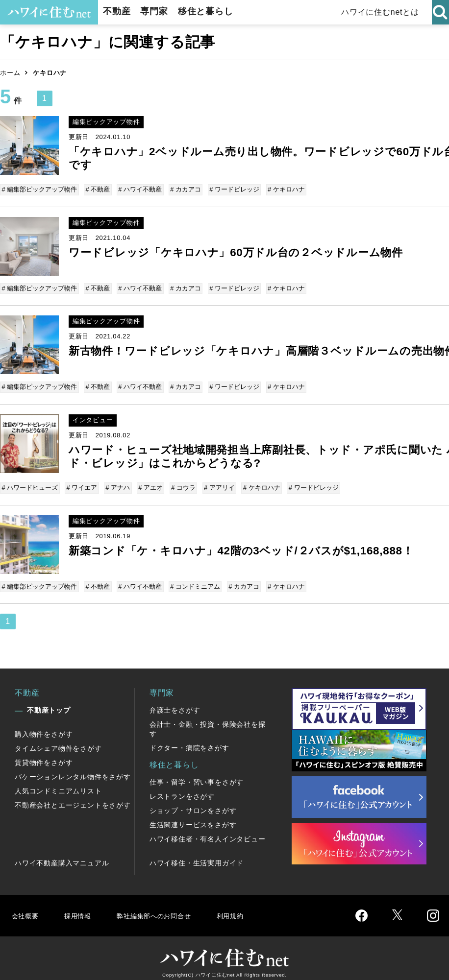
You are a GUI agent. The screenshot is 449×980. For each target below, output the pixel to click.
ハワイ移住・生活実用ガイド (197, 856)
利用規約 (249, 908)
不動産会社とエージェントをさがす (73, 798)
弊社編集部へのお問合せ (165, 908)
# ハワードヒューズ (31, 483)
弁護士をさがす (175, 703)
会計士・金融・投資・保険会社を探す (208, 722)
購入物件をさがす (44, 727)
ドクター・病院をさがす (189, 741)
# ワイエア (82, 483)
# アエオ (148, 483)
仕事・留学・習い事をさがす (197, 775)
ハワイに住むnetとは (381, 12)
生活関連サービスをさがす (193, 817)
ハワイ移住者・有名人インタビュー (208, 832)
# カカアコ (183, 189)
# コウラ (180, 483)
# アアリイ (214, 483)
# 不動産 (98, 189)
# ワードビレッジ (231, 189)
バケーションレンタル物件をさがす (73, 769)
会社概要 (26, 908)
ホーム (10, 73)
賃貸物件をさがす (44, 755)
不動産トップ (49, 703)
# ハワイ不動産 (138, 189)
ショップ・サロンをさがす (193, 803)
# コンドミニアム (193, 581)
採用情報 (81, 908)
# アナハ (116, 483)
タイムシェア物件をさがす (58, 741)
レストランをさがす (182, 789)
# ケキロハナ (281, 189)
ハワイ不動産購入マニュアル (62, 856)
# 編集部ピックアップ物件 (40, 189)
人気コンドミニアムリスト (58, 784)
